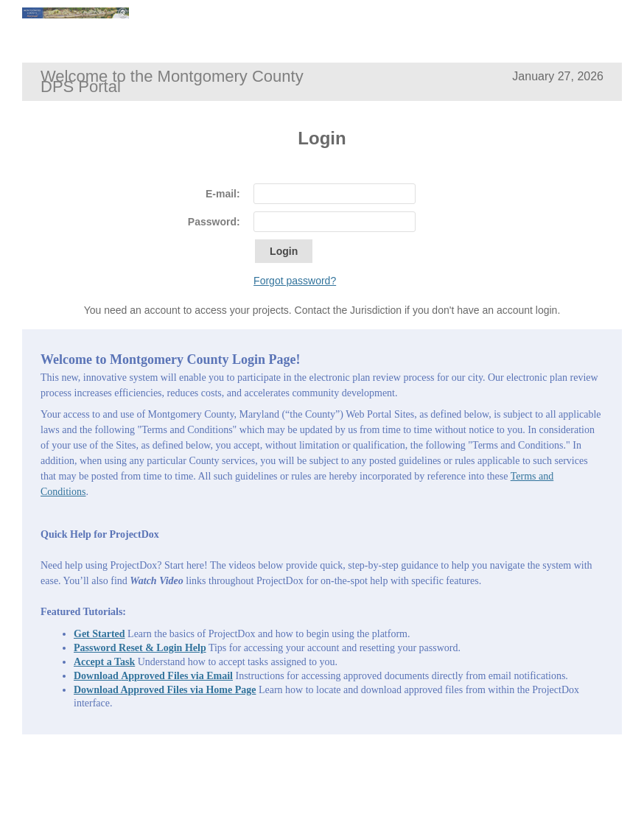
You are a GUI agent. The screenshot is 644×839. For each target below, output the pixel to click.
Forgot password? (295, 281)
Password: (214, 222)
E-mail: (223, 194)
